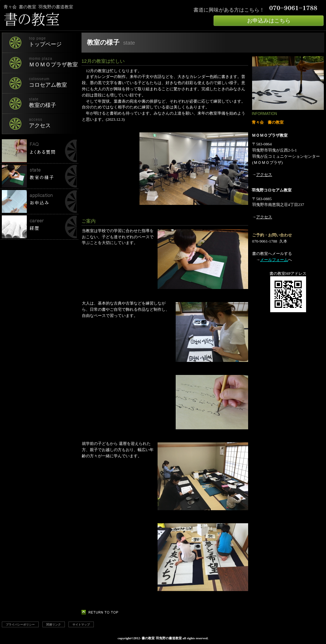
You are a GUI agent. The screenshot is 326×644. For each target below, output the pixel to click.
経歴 (39, 227)
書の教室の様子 (39, 176)
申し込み (39, 202)
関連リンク (54, 624)
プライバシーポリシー (20, 624)
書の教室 (89, 19)
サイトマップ (81, 624)
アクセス (264, 174)
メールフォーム (274, 260)
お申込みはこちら (269, 21)
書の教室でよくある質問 (39, 151)
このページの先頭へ (102, 612)
